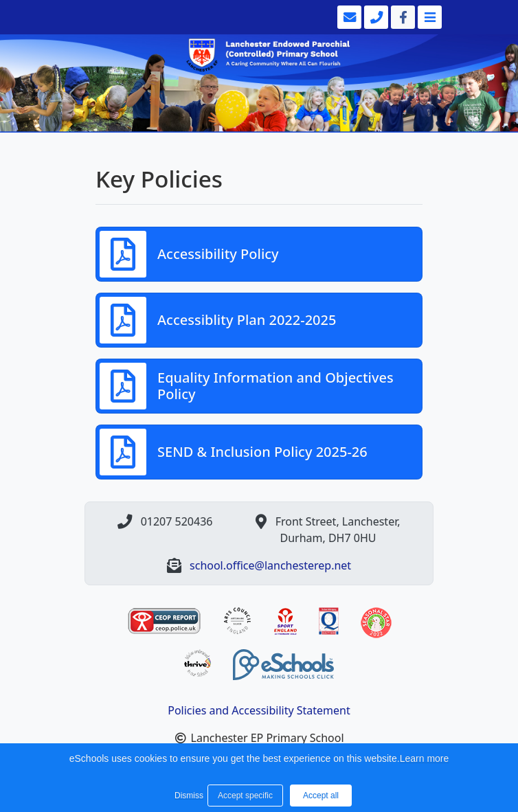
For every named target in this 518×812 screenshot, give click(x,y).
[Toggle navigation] (428, 17)
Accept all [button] (321, 796)
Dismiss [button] (188, 796)
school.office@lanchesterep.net (270, 565)
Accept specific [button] (245, 796)
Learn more (425, 758)
